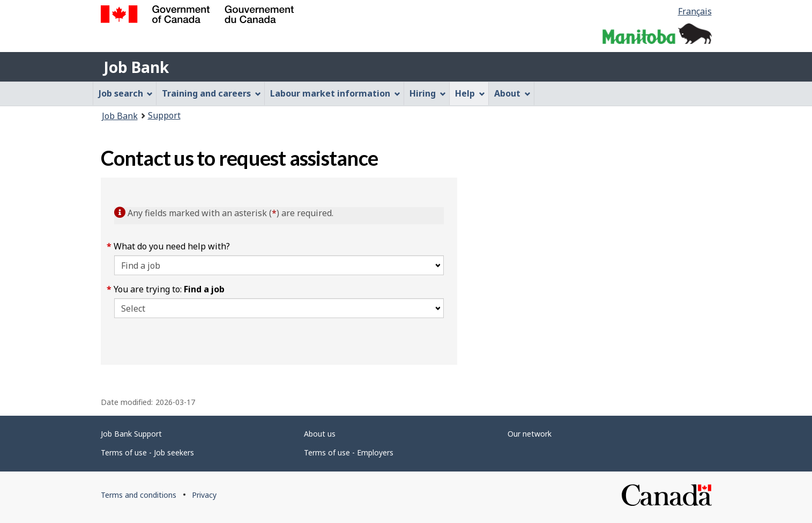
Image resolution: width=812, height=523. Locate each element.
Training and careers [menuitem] (211, 93)
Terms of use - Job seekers (147, 452)
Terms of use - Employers (349, 452)
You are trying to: (169, 289)
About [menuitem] (512, 93)
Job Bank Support (131, 434)
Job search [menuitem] (126, 93)
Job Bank (136, 67)
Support (164, 115)
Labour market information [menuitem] (335, 93)
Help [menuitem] (470, 93)
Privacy (204, 495)
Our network (530, 434)
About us (320, 434)
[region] (584, 271)
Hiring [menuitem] (428, 93)
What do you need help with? (172, 246)
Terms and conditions (139, 495)
